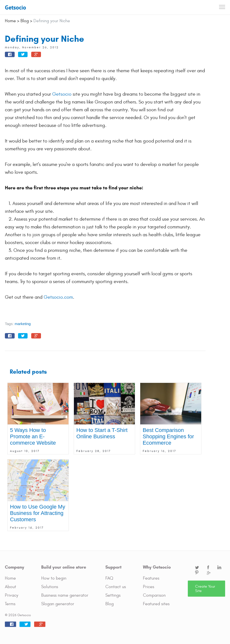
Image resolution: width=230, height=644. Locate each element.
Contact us (116, 587)
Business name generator (65, 595)
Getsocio (15, 7)
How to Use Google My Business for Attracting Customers (38, 513)
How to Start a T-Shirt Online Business (102, 433)
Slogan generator (58, 604)
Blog (110, 604)
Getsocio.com (58, 297)
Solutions (50, 587)
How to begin (54, 578)
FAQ (109, 578)
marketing (23, 324)
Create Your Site (205, 589)
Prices (149, 587)
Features (151, 578)
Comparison (154, 595)
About (10, 587)
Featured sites (156, 604)
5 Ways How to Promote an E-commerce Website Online (33, 440)
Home (10, 578)
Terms (10, 604)
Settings (113, 595)
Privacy (12, 595)
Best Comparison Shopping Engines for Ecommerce (168, 436)
